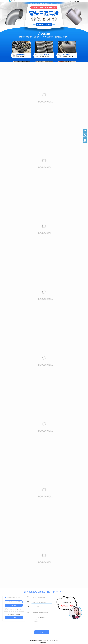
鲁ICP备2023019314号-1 (44, 643)
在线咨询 (14, 618)
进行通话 (14, 605)
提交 (42, 632)
